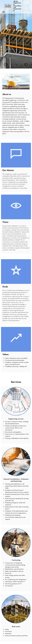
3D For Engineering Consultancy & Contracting (17, 6)
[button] (6, 65)
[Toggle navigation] (4, 12)
